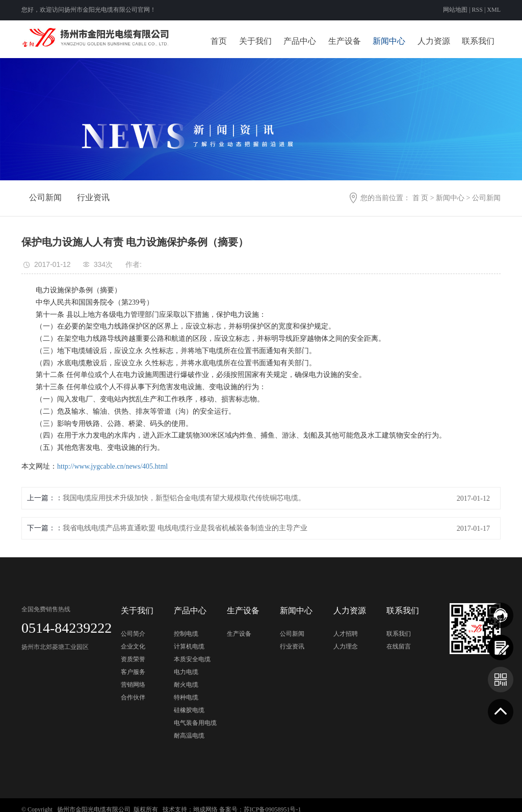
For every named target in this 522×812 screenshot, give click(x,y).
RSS (477, 10)
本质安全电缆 (192, 659)
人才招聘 (346, 634)
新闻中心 (389, 41)
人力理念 (346, 646)
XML (494, 10)
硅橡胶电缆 (189, 710)
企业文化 (133, 646)
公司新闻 (45, 197)
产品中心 (300, 41)
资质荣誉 (133, 659)
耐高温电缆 (189, 736)
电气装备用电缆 (195, 723)
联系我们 (478, 41)
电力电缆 (186, 672)
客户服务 (133, 672)
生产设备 (345, 41)
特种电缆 (186, 697)
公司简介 (133, 634)
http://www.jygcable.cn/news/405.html (112, 466)
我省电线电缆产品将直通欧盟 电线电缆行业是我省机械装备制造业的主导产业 (185, 528)
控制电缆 (186, 634)
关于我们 (255, 41)
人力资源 (434, 41)
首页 (219, 41)
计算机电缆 (189, 646)
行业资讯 (93, 197)
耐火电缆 (186, 685)
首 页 (421, 198)
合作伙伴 (133, 697)
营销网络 (133, 685)
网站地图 (456, 10)
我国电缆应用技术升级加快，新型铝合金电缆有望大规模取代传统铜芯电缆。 (184, 498)
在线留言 (399, 646)
